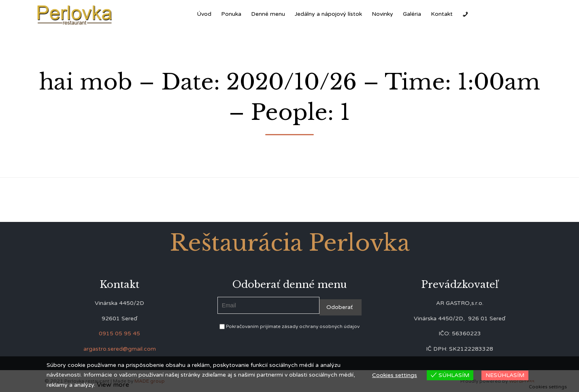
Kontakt (442, 14)
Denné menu (268, 14)
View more (113, 385)
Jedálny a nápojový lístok (328, 14)
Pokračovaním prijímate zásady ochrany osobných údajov (289, 326)
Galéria (412, 14)
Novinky (382, 14)
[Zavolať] (465, 14)
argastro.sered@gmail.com (120, 349)
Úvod (204, 14)
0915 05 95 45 (119, 333)
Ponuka (231, 14)
